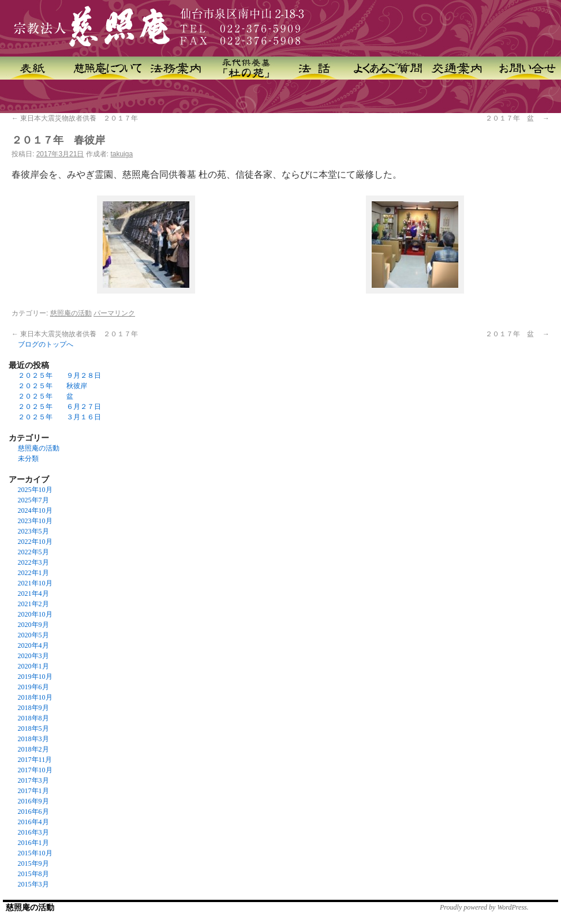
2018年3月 (33, 739)
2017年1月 (33, 791)
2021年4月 (33, 594)
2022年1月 (33, 573)
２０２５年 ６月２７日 (59, 407)
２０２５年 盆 (46, 396)
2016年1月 (33, 843)
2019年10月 (35, 677)
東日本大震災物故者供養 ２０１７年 (75, 118)
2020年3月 (33, 656)
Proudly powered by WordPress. (484, 907)
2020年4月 (33, 645)
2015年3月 (33, 884)
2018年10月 (35, 697)
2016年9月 (33, 801)
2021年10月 (35, 583)
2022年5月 (33, 552)
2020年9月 (33, 625)
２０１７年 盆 (517, 118)
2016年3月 (33, 832)
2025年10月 (35, 490)
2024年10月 (35, 510)
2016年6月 (33, 812)
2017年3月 (33, 780)
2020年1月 (33, 666)
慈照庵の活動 (71, 313)
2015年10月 (35, 853)
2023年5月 (33, 531)
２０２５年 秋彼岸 (53, 386)
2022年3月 (33, 562)
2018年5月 (33, 728)
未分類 (28, 459)
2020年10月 (35, 614)
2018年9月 (33, 708)
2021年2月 (33, 604)
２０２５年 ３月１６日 (59, 417)
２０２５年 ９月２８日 (59, 375)
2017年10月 (35, 770)
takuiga (121, 154)
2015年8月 (33, 874)
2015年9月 (33, 863)
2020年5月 (33, 635)
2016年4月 (33, 822)
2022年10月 (35, 542)
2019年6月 (33, 687)
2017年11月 (35, 760)
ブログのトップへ (46, 344)
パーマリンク (114, 313)
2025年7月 (33, 500)
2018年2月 (33, 749)
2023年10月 (35, 521)
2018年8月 (33, 718)
